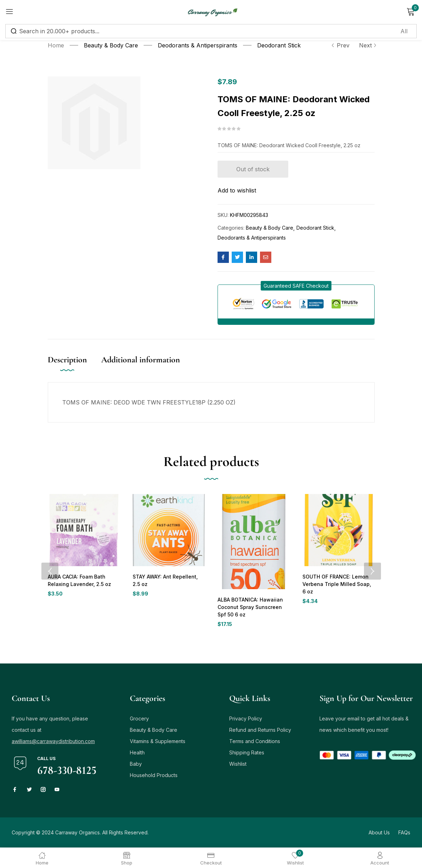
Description (67, 360)
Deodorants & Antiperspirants (198, 45)
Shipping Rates (247, 754)
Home (56, 45)
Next (367, 45)
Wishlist (238, 765)
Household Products (154, 776)
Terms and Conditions (255, 742)
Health (137, 754)
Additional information (141, 360)
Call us (46, 760)
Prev (340, 45)
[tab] (74, 367)
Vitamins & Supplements (158, 742)
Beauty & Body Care (111, 45)
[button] (296, 286)
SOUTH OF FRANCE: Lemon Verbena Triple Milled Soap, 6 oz (337, 584)
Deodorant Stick (279, 45)
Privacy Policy (246, 720)
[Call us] (20, 764)
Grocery (139, 720)
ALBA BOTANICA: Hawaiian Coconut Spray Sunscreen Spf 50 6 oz (253, 607)
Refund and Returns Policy (260, 731)
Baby (136, 765)
